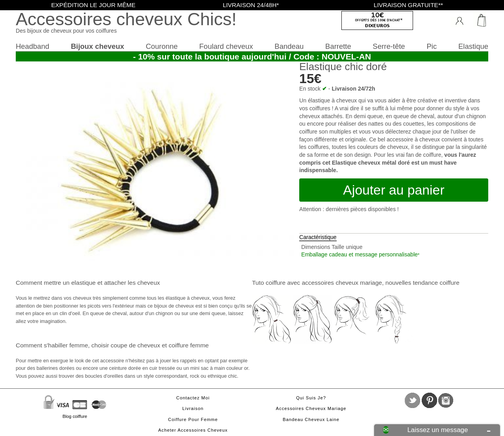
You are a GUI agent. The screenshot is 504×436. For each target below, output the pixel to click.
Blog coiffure (75, 416)
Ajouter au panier (394, 190)
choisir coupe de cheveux (126, 345)
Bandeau (289, 46)
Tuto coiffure (269, 283)
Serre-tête (389, 46)
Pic (432, 46)
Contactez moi (193, 398)
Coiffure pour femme (193, 419)
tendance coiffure (436, 283)
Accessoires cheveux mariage (311, 408)
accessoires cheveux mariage (342, 283)
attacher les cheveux (132, 283)
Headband (32, 46)
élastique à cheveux (332, 100)
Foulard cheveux (226, 46)
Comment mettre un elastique (56, 283)
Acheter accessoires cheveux (193, 430)
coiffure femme (189, 345)
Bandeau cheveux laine (311, 419)
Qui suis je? (311, 398)
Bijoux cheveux (97, 46)
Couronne (162, 46)
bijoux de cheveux (174, 306)
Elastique (473, 46)
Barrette (338, 46)
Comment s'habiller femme (52, 345)
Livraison (193, 408)
